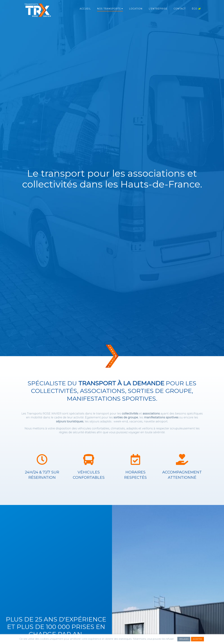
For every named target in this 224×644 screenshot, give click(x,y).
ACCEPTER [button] (197, 639)
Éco (196, 9)
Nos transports (109, 9)
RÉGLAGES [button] (184, 639)
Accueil (85, 9)
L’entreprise (158, 9)
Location (136, 9)
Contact (180, 9)
